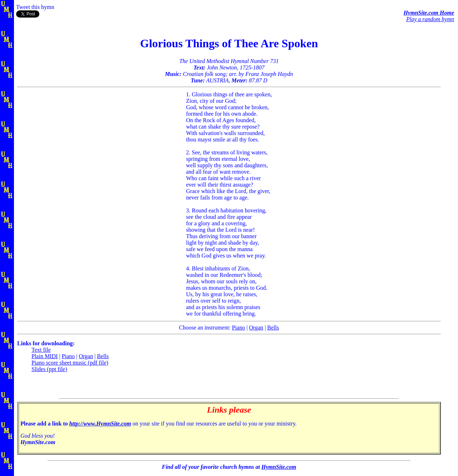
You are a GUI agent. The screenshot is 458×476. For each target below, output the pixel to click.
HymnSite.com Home (429, 13)
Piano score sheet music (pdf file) (70, 363)
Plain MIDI (45, 356)
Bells (273, 328)
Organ (256, 328)
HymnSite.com (279, 467)
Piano (238, 328)
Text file (41, 350)
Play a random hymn (430, 19)
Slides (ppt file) (49, 369)
